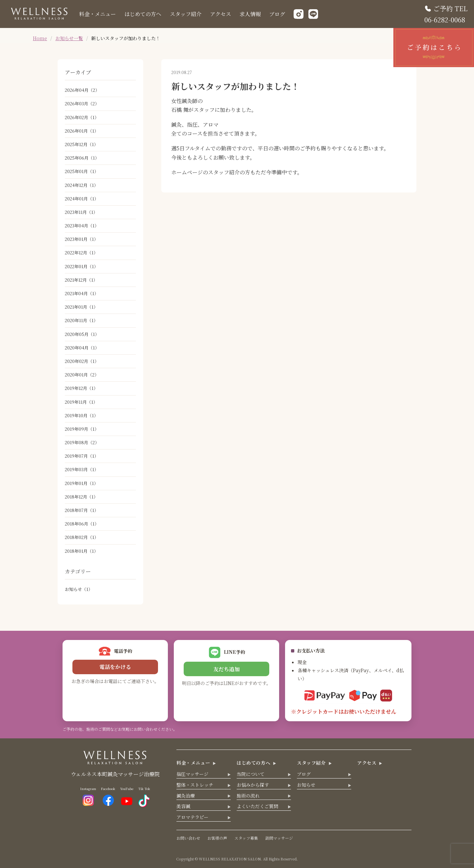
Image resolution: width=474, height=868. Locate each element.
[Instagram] (299, 14)
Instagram (88, 796)
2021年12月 (81, 280)
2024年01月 (82, 199)
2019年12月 (81, 388)
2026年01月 (82, 131)
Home (40, 38)
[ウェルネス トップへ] (39, 17)
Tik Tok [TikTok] (144, 797)
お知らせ (79, 589)
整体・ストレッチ (195, 785)
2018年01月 (81, 551)
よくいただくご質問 (257, 806)
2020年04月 (82, 348)
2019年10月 (81, 415)
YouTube (127, 796)
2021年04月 (82, 293)
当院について (250, 774)
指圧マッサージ (192, 774)
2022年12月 (81, 253)
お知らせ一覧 (69, 38)
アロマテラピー (192, 817)
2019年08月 (82, 442)
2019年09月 (82, 429)
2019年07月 (82, 456)
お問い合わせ (188, 838)
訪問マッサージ (279, 838)
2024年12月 (81, 185)
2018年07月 (82, 510)
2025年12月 (81, 144)
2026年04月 (82, 90)
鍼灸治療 (186, 796)
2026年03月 (82, 103)
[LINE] (313, 14)
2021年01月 (81, 307)
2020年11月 (81, 320)
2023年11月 (81, 212)
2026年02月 (82, 117)
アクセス (221, 14)
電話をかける (115, 667)
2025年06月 (82, 158)
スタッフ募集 (246, 838)
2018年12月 (81, 497)
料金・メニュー (97, 14)
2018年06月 (82, 524)
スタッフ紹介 (186, 14)
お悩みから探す (253, 785)
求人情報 (250, 14)
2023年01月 (81, 239)
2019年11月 (81, 402)
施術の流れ (248, 796)
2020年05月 (82, 334)
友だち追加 (226, 669)
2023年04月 (82, 226)
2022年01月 (81, 266)
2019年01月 (81, 483)
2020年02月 (82, 361)
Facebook (108, 796)
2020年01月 (82, 375)
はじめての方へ (143, 14)
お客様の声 (217, 838)
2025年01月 (82, 171)
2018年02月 (82, 537)
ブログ (277, 14)
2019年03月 (82, 469)
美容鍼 (183, 806)
